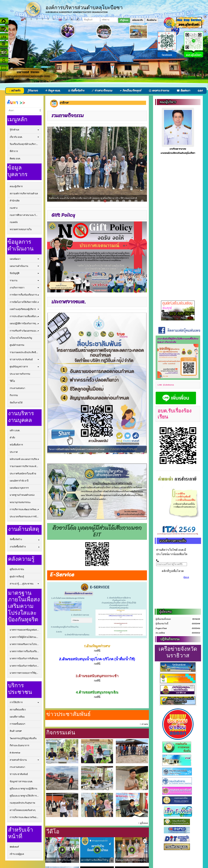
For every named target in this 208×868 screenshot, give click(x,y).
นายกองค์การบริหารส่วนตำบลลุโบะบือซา (178, 153)
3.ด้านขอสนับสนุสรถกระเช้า (97, 676)
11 (142, 453)
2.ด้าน (64, 659)
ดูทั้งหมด (144, 823)
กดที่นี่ (97, 681)
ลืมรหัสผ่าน (152, 20)
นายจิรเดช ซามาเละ (178, 149)
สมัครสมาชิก (138, 20)
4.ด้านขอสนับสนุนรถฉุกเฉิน (97, 692)
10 (135, 453)
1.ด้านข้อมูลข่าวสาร (97, 646)
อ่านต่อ (145, 724)
